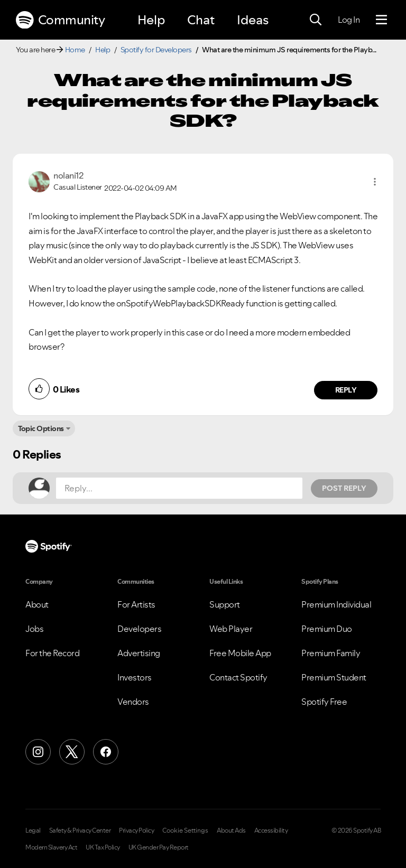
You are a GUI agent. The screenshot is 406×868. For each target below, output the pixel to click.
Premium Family (331, 653)
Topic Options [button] (41, 428)
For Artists (136, 604)
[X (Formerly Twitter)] (72, 752)
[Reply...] (179, 488)
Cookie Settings (185, 830)
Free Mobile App (240, 653)
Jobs (34, 629)
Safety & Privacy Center (80, 830)
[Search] (316, 20)
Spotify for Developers (156, 50)
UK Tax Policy (103, 847)
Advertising (139, 653)
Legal (33, 830)
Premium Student (334, 677)
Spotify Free (324, 702)
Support (225, 604)
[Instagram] (38, 752)
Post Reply (344, 488)
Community (60, 20)
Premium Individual (336, 604)
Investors (135, 677)
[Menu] (381, 20)
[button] (375, 182)
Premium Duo (327, 629)
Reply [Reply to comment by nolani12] (346, 390)
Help (151, 20)
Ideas (253, 20)
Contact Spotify (238, 677)
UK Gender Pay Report (159, 847)
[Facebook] (106, 752)
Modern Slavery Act (51, 847)
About (37, 604)
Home (75, 50)
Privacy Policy (136, 830)
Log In (349, 20)
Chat (201, 20)
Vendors (133, 702)
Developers (139, 629)
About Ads (231, 830)
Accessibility (271, 830)
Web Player (231, 629)
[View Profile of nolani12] (68, 175)
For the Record (52, 653)
